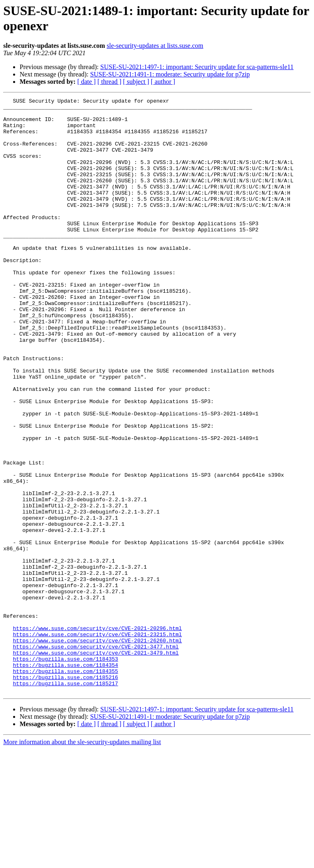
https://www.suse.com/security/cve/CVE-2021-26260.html (97, 749)
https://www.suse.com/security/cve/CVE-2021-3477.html (96, 757)
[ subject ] (136, 82)
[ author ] (163, 82)
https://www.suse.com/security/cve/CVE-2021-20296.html (97, 735)
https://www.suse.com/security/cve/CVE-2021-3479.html (96, 764)
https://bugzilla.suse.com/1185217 (65, 801)
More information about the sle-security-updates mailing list (82, 861)
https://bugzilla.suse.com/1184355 (65, 786)
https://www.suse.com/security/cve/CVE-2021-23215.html (97, 742)
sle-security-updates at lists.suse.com (155, 46)
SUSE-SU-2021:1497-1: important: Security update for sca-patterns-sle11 (197, 67)
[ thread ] (109, 82)
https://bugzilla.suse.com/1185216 (65, 794)
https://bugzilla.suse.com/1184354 (65, 779)
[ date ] (86, 82)
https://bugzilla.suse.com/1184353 (65, 772)
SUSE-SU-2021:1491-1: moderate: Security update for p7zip (170, 74)
